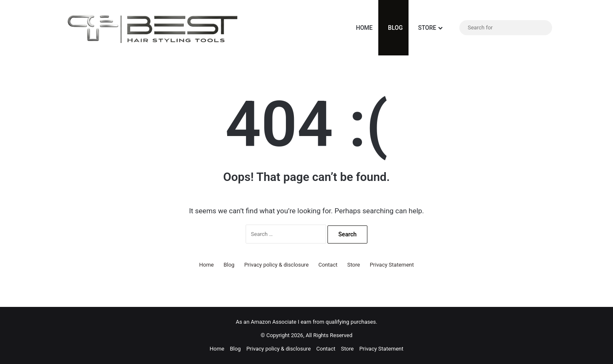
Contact (328, 265)
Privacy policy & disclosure (276, 265)
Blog (393, 28)
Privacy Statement (392, 265)
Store (425, 28)
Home (362, 28)
